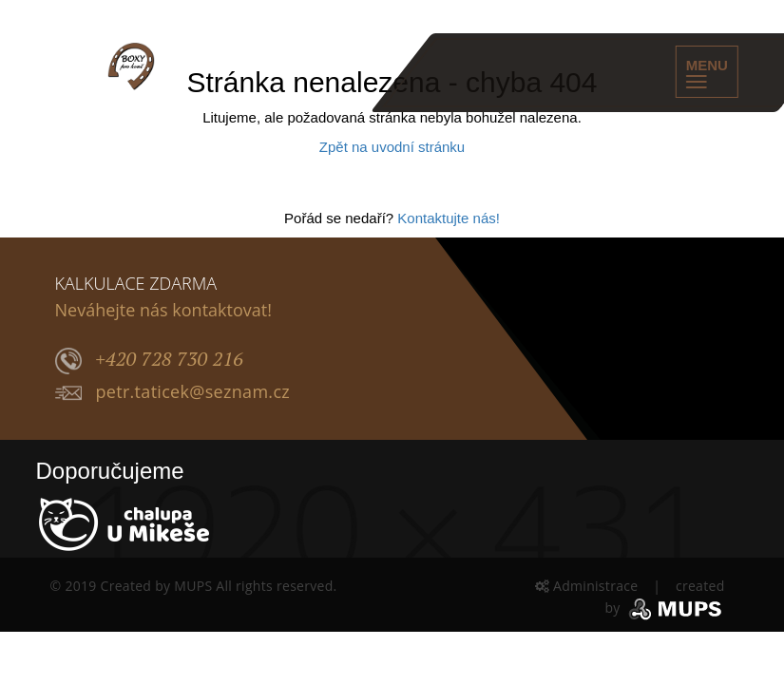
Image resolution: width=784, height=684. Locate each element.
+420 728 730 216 (150, 360)
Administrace (589, 586)
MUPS (193, 586)
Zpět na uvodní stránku (392, 147)
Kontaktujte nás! (449, 218)
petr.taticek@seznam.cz (173, 392)
